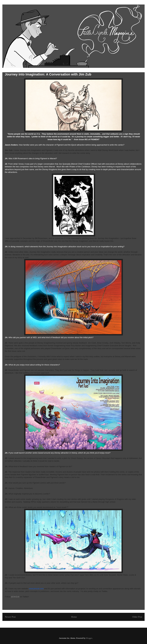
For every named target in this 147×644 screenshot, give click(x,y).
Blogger (89, 638)
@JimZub (15, 597)
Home (74, 617)
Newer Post (10, 617)
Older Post (137, 617)
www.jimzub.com (36, 589)
